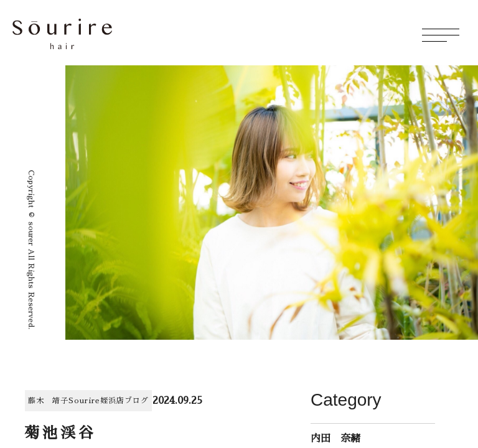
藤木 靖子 (48, 401)
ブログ (137, 401)
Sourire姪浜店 (96, 401)
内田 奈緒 (335, 439)
